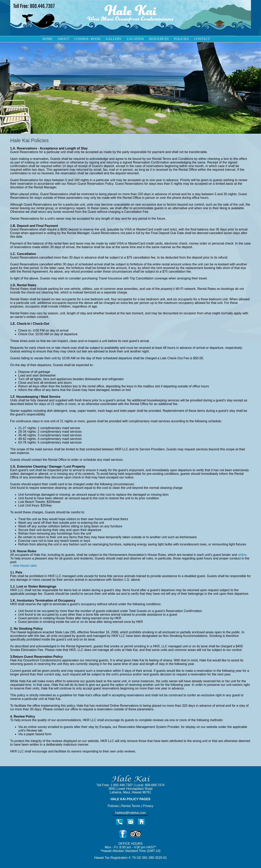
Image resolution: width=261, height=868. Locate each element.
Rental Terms (131, 806)
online (242, 555)
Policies (113, 806)
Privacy (148, 806)
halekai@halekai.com (130, 813)
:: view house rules (24, 566)
